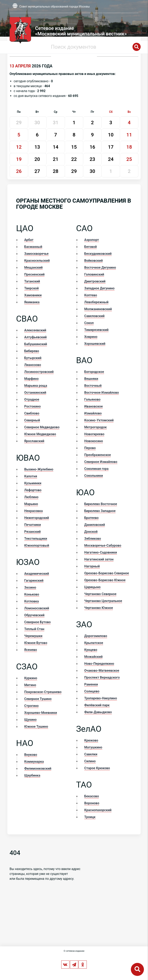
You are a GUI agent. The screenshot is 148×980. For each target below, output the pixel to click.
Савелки (91, 754)
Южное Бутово (36, 643)
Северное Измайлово (101, 462)
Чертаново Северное (100, 594)
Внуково (31, 755)
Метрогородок (96, 427)
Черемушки (33, 636)
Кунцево (91, 650)
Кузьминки (33, 483)
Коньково (32, 594)
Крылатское (94, 643)
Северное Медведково (42, 427)
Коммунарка (34, 762)
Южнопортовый (37, 545)
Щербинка (32, 775)
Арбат (29, 240)
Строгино (32, 706)
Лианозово (33, 365)
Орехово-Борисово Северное (107, 573)
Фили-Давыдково (98, 712)
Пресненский (34, 274)
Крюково (91, 740)
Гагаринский (34, 581)
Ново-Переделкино (99, 664)
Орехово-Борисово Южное (105, 580)
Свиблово (32, 413)
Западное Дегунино (99, 288)
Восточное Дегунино (100, 268)
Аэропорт (92, 240)
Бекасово (92, 796)
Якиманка (32, 302)
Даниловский (95, 525)
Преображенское (98, 455)
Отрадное (32, 399)
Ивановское (94, 406)
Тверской (32, 288)
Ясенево (31, 650)
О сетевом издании (74, 951)
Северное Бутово (38, 622)
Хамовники (33, 295)
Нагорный (92, 566)
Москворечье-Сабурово (103, 545)
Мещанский (33, 268)
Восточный (93, 386)
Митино (30, 685)
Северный (32, 420)
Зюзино (30, 587)
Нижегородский (37, 518)
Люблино (31, 497)
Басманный (33, 247)
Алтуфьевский (36, 337)
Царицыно (92, 587)
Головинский (94, 274)
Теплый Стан (34, 629)
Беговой (91, 247)
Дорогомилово (96, 636)
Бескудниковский (98, 254)
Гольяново (92, 399)
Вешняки (91, 379)
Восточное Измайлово (102, 393)
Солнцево (92, 691)
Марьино (31, 504)
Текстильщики (36, 539)
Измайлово (93, 413)
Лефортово (33, 490)
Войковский (93, 261)
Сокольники (94, 476)
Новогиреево (94, 434)
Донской (91, 532)
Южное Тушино (36, 727)
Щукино (31, 720)
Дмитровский (95, 281)
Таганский (32, 281)
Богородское (94, 372)
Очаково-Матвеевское (102, 671)
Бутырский (33, 358)
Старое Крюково (97, 768)
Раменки (91, 684)
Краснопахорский (98, 810)
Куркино (31, 678)
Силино (90, 761)
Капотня (31, 476)
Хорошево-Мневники (41, 713)
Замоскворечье (36, 254)
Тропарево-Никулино (101, 698)
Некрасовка (33, 511)
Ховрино (91, 337)
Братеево (91, 518)
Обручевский (34, 615)
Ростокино (33, 406)
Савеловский (94, 316)
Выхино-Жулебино (39, 469)
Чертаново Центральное (103, 601)
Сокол (89, 323)
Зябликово (93, 539)
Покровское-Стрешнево (43, 692)
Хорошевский (95, 344)
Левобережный (96, 302)
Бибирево (32, 351)
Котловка (32, 601)
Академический (37, 574)
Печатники (33, 525)
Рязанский (33, 532)
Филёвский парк (97, 705)
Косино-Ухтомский (99, 420)
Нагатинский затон (99, 559)
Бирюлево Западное (100, 511)
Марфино (31, 379)
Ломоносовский (37, 608)
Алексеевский (35, 330)
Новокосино (94, 441)
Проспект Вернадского (102, 677)
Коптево (91, 295)
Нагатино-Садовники (101, 552)
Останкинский (35, 393)
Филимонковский (38, 769)
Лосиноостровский (39, 372)
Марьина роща (36, 386)
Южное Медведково (40, 434)
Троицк (90, 817)
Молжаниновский (98, 309)
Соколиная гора (96, 469)
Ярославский (34, 441)
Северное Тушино (38, 699)
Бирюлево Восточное (101, 504)
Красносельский (37, 261)
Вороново (92, 803)
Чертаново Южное (99, 608)
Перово (90, 448)
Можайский (93, 657)
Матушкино (93, 747)
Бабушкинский (36, 344)
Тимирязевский (96, 330)
